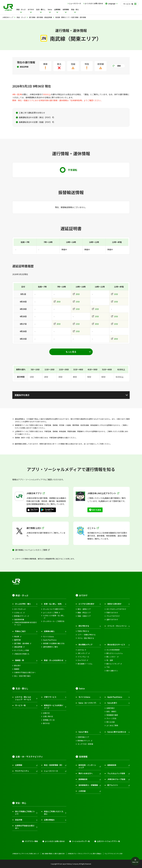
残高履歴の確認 (112, 715)
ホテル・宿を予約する (86, 638)
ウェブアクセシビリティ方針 (113, 854)
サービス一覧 (20, 705)
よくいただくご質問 (50, 613)
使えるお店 (111, 722)
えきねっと (18, 613)
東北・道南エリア (84, 609)
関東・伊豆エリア (84, 613)
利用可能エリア (83, 737)
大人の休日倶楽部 (113, 650)
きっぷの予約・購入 (23, 604)
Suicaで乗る (83, 732)
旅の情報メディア (85, 645)
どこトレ (93, 528)
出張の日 (46, 713)
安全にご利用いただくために (54, 813)
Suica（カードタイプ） (88, 703)
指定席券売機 (19, 620)
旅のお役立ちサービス (116, 645)
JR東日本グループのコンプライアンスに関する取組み (85, 854)
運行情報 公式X (35, 528)
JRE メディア (83, 653)
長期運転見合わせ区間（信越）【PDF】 (35, 122)
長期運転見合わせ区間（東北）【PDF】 (35, 117)
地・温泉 (110, 660)
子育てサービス (50, 697)
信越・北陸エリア (84, 616)
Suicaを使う (112, 703)
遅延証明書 (24, 67)
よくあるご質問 (112, 725)
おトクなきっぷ (20, 609)
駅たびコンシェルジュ (115, 653)
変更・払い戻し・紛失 (53, 604)
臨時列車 (17, 640)
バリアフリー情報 (31, 841)
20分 (78, 294)
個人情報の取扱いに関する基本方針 (53, 854)
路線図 (17, 669)
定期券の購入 (49, 631)
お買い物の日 (48, 716)
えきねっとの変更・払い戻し (54, 616)
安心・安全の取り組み (22, 676)
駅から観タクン (112, 671)
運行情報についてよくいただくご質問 (31, 550)
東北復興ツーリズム (85, 664)
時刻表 (17, 637)
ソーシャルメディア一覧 (81, 841)
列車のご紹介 (20, 631)
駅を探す (17, 666)
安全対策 (19, 820)
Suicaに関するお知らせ (117, 732)
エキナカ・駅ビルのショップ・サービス (23, 698)
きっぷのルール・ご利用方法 (54, 621)
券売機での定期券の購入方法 (54, 643)
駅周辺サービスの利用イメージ (54, 707)
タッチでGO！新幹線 (85, 744)
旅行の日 (46, 723)
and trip (81, 650)
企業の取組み (49, 820)
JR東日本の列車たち (22, 654)
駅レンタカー (111, 657)
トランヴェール (83, 657)
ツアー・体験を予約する (87, 635)
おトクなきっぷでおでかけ (116, 609)
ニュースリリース (75, 3)
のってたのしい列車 (22, 650)
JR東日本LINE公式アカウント (103, 493)
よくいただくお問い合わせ (94, 3)
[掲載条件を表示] (71, 395)
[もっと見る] (71, 352)
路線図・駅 (20, 660)
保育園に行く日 (49, 720)
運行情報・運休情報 (22, 643)
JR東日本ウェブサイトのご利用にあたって (26, 854)
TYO (108, 667)
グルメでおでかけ (113, 616)
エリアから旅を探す (86, 604)
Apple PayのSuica (50, 640)
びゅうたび (82, 660)
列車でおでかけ (112, 613)
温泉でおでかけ (112, 620)
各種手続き (111, 708)
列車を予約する (83, 631)
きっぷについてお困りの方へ (54, 609)
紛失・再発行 (111, 712)
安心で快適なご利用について (25, 813)
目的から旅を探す (114, 604)
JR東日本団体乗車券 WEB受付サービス (25, 624)
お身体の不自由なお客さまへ (25, 672)
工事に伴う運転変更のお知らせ (32, 113)
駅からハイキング (113, 664)
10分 (116, 294)
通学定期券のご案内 (50, 647)
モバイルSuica (48, 637)
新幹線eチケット (20, 616)
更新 (119, 66)
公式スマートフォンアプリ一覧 (108, 841)
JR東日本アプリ (36, 493)
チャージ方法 (111, 718)
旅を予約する (84, 626)
